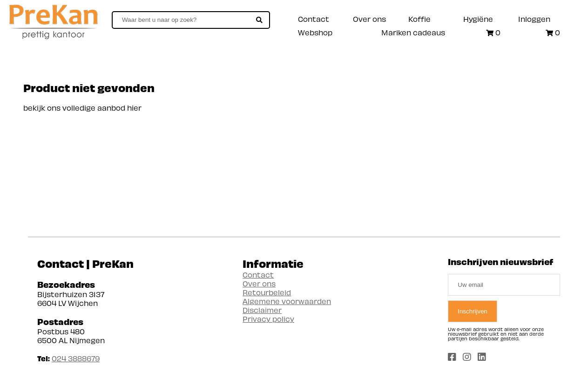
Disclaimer (262, 310)
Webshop (315, 32)
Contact (314, 19)
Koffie (419, 19)
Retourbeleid (267, 292)
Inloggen (534, 19)
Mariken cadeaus (413, 32)
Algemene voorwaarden (287, 301)
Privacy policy (268, 319)
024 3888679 (76, 358)
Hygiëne (478, 19)
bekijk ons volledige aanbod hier (82, 108)
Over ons (369, 19)
